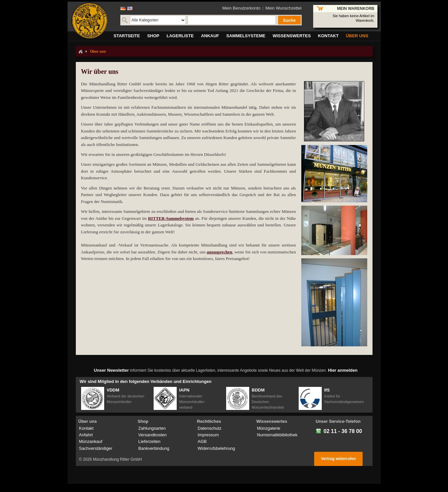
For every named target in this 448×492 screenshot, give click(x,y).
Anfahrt (86, 435)
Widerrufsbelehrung (216, 448)
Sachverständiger (96, 448)
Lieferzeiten (149, 441)
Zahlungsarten (152, 428)
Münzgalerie (269, 428)
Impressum (208, 435)
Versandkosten (153, 435)
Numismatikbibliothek (277, 435)
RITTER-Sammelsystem (171, 218)
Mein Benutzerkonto (241, 8)
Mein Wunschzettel (284, 8)
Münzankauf (91, 441)
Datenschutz (210, 428)
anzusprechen (219, 252)
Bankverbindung (154, 448)
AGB (202, 441)
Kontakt (86, 428)
